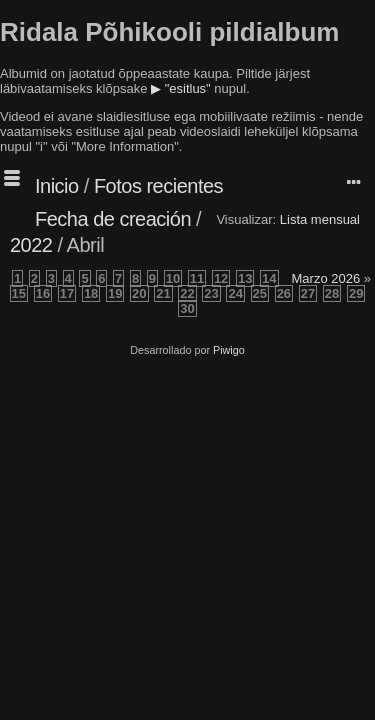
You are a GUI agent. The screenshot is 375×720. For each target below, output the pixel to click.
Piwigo (229, 350)
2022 (31, 245)
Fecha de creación (113, 219)
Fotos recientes (158, 186)
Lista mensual (320, 219)
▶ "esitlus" (181, 88)
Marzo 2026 (326, 278)
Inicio (57, 186)
